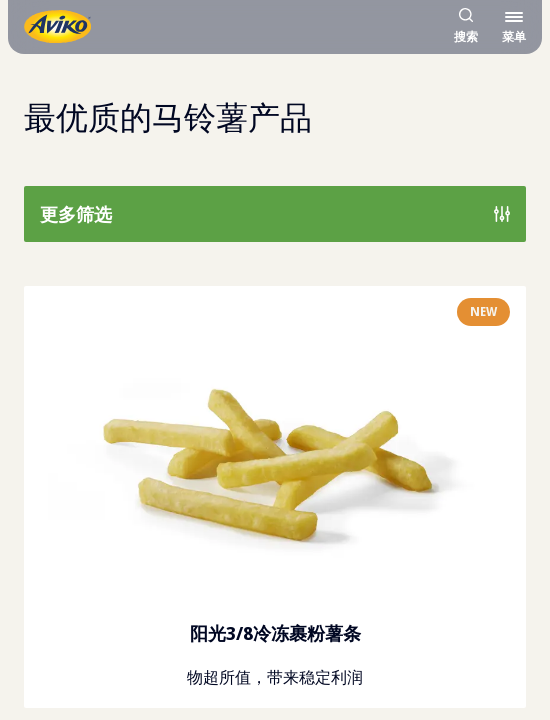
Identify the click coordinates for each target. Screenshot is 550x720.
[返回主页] (57, 26)
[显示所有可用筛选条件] (275, 214)
